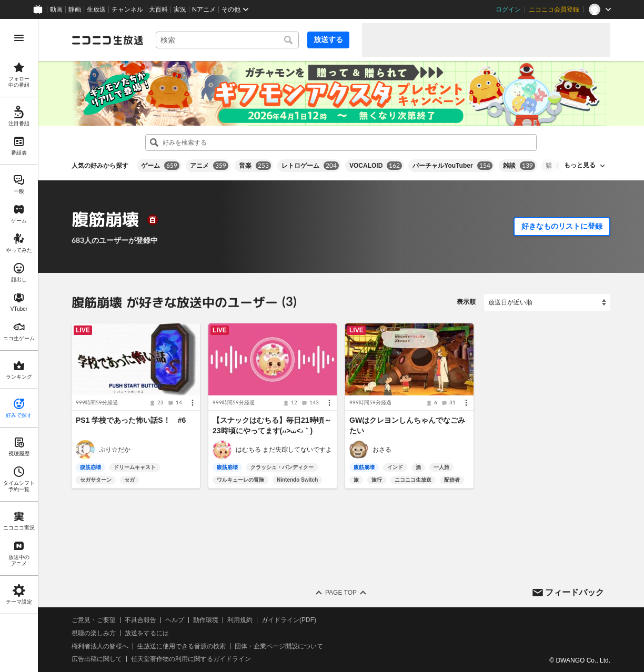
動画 (56, 9)
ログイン (508, 9)
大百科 (158, 9)
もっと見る (580, 165)
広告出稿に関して (97, 659)
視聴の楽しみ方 (94, 633)
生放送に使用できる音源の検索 (182, 646)
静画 (75, 9)
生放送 (96, 9)
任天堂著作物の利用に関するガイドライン (191, 659)
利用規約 (240, 620)
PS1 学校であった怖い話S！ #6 (131, 420)
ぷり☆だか (115, 450)
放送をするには (147, 633)
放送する (328, 39)
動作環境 (206, 620)
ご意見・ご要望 (94, 620)
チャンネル (127, 9)
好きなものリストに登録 (562, 226)
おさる (382, 450)
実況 (180, 9)
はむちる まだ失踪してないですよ (284, 450)
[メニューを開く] (19, 38)
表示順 (466, 302)
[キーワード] (227, 40)
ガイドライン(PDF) (289, 620)
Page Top (341, 593)
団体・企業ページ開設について (279, 646)
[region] (19, 345)
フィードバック (575, 592)
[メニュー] (193, 403)
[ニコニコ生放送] (107, 40)
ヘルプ (175, 620)
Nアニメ (204, 9)
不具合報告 (140, 620)
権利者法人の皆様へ (100, 646)
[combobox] (227, 40)
